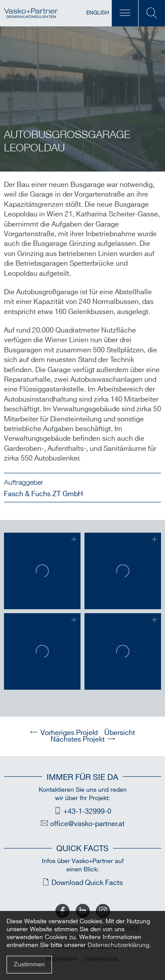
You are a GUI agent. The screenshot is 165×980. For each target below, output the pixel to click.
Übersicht (120, 733)
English (98, 13)
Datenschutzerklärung (118, 945)
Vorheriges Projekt (69, 733)
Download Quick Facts (87, 883)
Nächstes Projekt (78, 740)
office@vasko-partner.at (87, 824)
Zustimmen (29, 964)
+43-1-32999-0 (87, 812)
